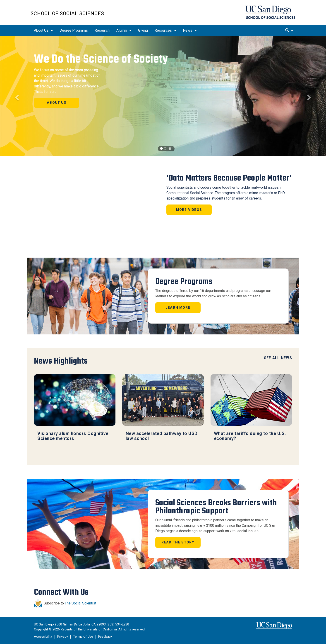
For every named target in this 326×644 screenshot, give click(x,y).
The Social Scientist (80, 603)
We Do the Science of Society (101, 59)
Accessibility (43, 637)
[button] (16, 96)
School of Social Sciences (67, 13)
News (190, 30)
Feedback (105, 637)
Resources (165, 30)
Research (102, 30)
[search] (289, 31)
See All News (278, 358)
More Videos (189, 210)
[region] (163, 96)
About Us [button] (57, 103)
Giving (143, 30)
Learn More (178, 308)
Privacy (63, 637)
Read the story (178, 542)
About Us (43, 30)
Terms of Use (83, 637)
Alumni (124, 30)
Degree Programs (74, 30)
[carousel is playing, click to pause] (170, 149)
